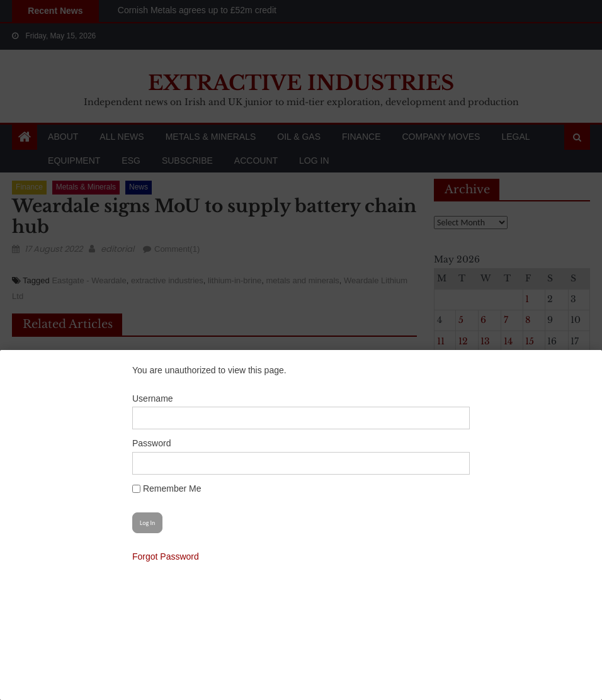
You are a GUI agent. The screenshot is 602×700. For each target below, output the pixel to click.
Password (151, 443)
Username (153, 398)
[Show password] (453, 463)
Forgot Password (166, 556)
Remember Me (167, 488)
